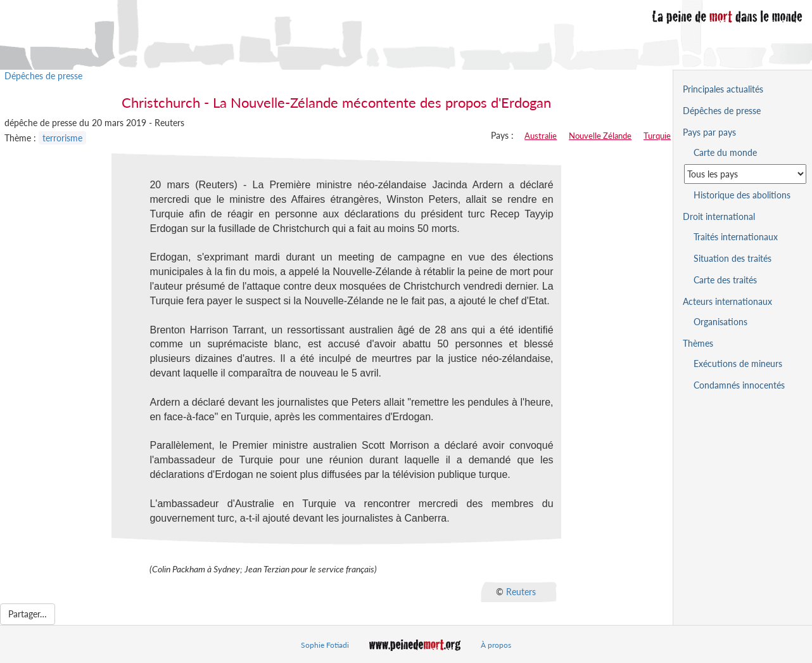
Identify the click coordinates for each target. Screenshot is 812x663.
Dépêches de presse (43, 76)
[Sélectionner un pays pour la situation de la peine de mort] (745, 174)
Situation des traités (733, 258)
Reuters (521, 592)
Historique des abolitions (742, 195)
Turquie (657, 136)
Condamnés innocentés (739, 385)
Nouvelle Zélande (600, 136)
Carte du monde (725, 152)
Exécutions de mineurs (738, 364)
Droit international (719, 216)
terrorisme (62, 138)
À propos (496, 645)
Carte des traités (725, 280)
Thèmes (698, 343)
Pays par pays (709, 132)
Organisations (720, 322)
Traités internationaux (736, 237)
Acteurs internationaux (727, 301)
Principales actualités (723, 89)
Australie (541, 136)
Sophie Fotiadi (325, 645)
